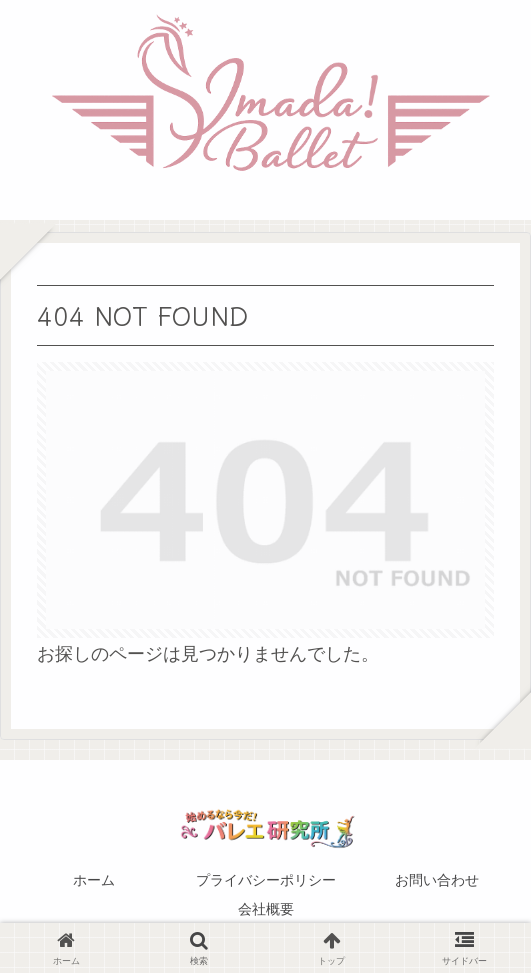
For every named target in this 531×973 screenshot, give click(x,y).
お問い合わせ (437, 880)
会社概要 (266, 909)
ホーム (94, 880)
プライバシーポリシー (266, 880)
